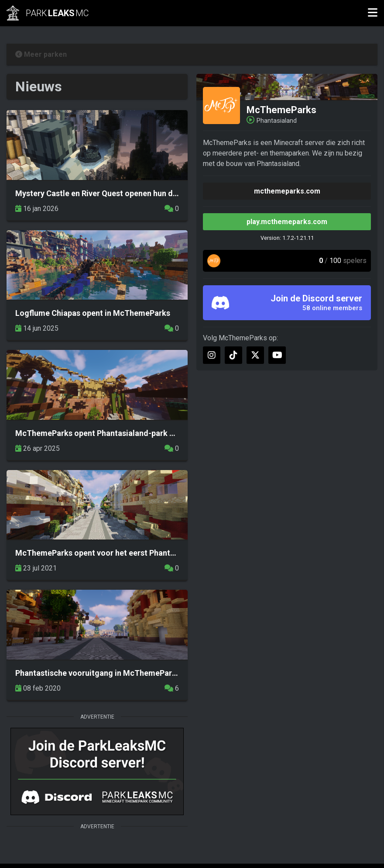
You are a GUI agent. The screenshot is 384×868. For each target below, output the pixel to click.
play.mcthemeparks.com (287, 222)
